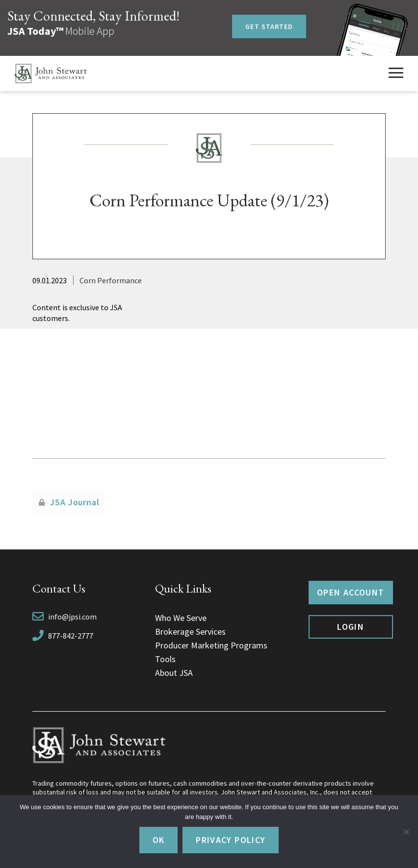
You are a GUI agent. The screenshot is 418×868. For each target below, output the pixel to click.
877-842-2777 (71, 636)
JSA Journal (75, 502)
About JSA (174, 673)
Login (351, 627)
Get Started (269, 26)
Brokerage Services (190, 632)
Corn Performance (111, 280)
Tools (165, 659)
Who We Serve (181, 618)
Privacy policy (231, 840)
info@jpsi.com (72, 617)
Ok (159, 840)
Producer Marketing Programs (211, 645)
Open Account (351, 592)
